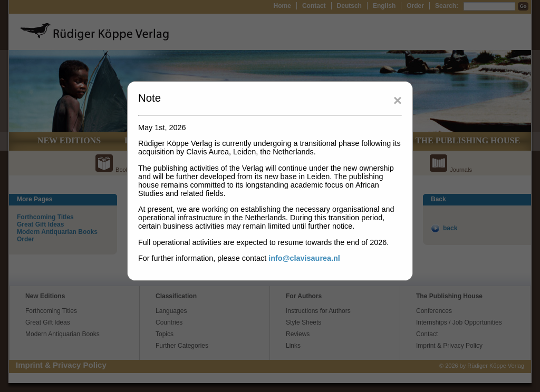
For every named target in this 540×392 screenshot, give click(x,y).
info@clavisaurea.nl (304, 258)
